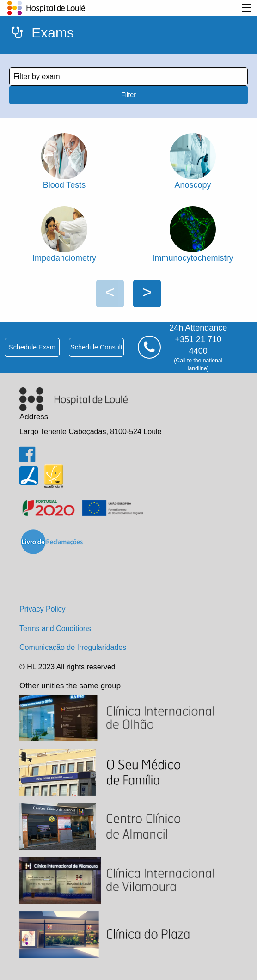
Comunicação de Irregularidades (73, 647)
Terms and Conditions (55, 628)
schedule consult (96, 347)
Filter (128, 95)
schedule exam (32, 347)
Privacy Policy (43, 609)
